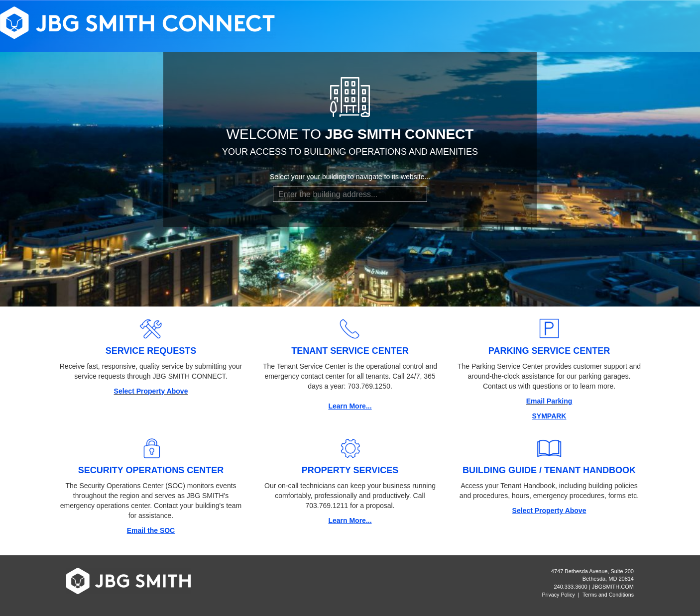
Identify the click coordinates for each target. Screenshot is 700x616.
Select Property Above (151, 391)
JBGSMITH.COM (613, 587)
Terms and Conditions (608, 595)
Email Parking (549, 401)
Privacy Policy (559, 595)
